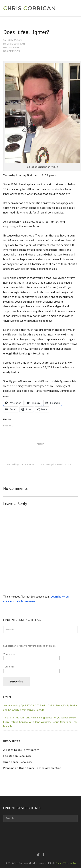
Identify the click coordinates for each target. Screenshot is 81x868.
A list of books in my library (21, 750)
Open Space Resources (18, 762)
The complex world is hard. (59, 464)
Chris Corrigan (16, 44)
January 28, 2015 (12, 40)
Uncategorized (12, 48)
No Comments (12, 51)
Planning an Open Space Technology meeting (32, 768)
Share (40, 444)
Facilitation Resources (17, 756)
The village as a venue (19, 464)
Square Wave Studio (66, 863)
